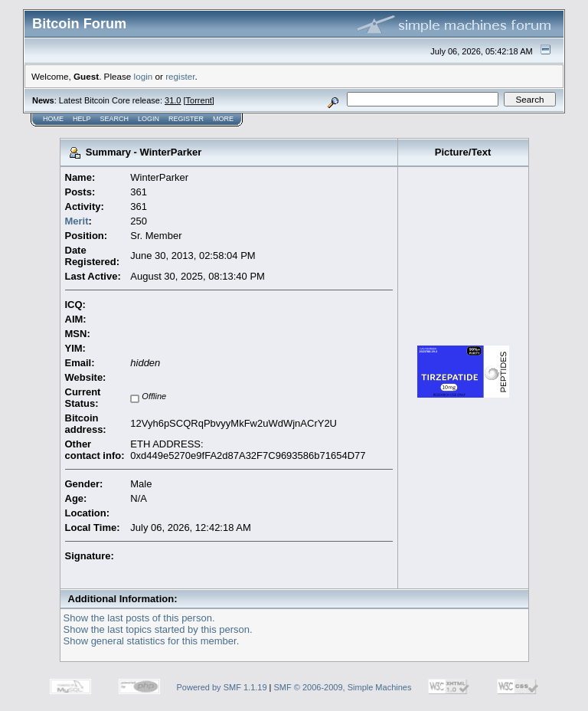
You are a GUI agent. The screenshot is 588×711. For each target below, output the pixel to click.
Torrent (199, 100)
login (144, 76)
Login (149, 119)
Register (186, 119)
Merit (77, 221)
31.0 (173, 100)
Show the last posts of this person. (139, 618)
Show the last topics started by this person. (158, 629)
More (223, 119)
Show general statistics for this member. (152, 641)
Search (115, 119)
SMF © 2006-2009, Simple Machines (343, 687)
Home (53, 119)
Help (82, 119)
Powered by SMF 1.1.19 (222, 687)
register (180, 76)
